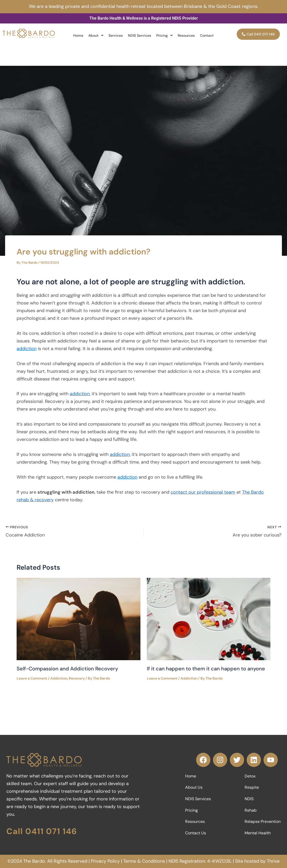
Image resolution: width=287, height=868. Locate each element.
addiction (27, 349)
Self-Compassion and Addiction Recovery (67, 669)
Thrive (273, 861)
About (96, 35)
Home (78, 35)
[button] (96, 35)
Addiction (59, 678)
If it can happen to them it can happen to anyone (206, 669)
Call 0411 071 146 (42, 831)
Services (116, 35)
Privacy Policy (105, 861)
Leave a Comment (32, 678)
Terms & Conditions (144, 861)
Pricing (164, 35)
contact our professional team (203, 492)
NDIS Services (140, 35)
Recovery (77, 678)
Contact (207, 35)
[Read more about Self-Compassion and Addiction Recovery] (79, 619)
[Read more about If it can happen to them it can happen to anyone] (209, 619)
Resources (186, 35)
